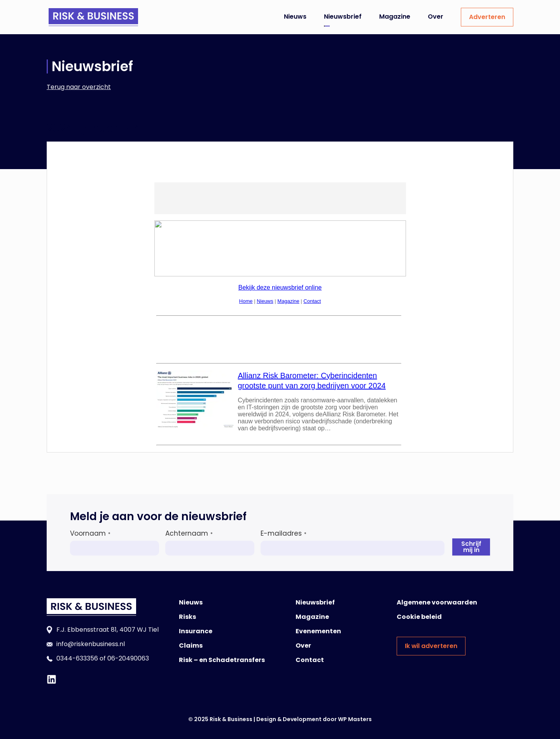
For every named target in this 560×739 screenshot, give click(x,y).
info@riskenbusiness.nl (91, 644)
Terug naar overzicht (79, 87)
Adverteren (487, 17)
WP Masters (355, 719)
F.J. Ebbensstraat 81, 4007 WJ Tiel (108, 630)
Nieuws (295, 17)
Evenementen (318, 631)
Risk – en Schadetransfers (222, 660)
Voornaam (90, 533)
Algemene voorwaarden (437, 602)
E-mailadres (283, 533)
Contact (310, 660)
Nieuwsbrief (343, 17)
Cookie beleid (419, 617)
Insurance (196, 631)
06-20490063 (128, 658)
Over (436, 17)
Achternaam (189, 533)
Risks (187, 617)
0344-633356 (77, 658)
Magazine (395, 17)
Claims (191, 646)
